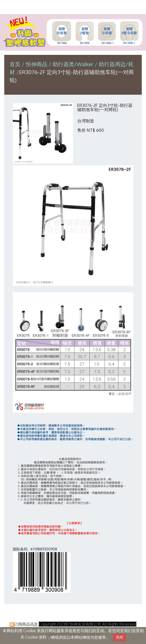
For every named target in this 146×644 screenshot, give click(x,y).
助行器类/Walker (73, 64)
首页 (15, 64)
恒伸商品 (37, 64)
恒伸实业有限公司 (73, 7)
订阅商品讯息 (26, 624)
